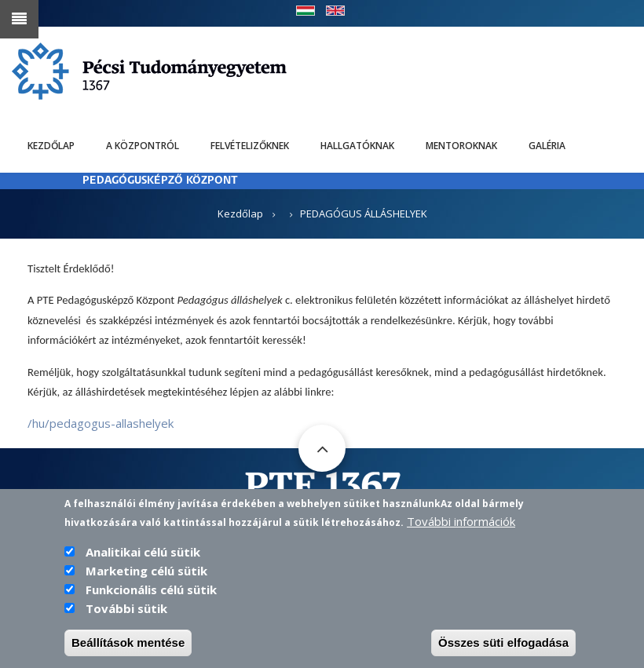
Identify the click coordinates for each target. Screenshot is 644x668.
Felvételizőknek (250, 146)
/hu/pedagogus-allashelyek (101, 423)
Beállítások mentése (128, 646)
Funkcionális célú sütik (151, 593)
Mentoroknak (461, 146)
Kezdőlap (51, 146)
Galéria (547, 146)
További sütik (126, 612)
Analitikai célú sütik (143, 556)
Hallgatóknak (357, 146)
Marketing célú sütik (146, 575)
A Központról (143, 146)
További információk (461, 525)
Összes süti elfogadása (503, 646)
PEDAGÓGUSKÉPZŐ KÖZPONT (160, 181)
